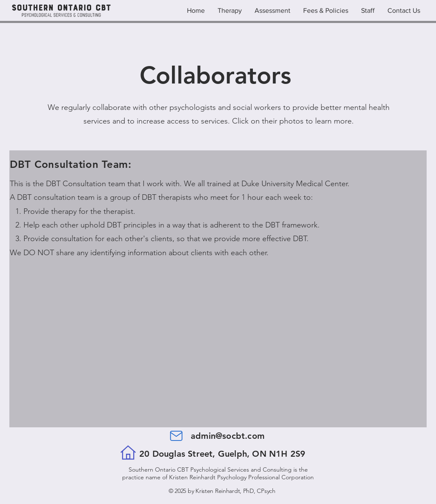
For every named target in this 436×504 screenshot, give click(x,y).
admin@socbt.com (228, 436)
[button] (368, 11)
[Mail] (176, 436)
